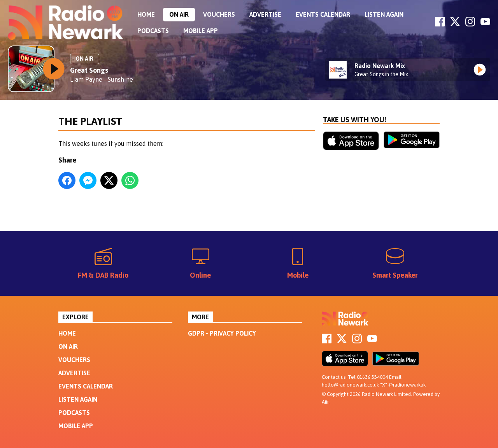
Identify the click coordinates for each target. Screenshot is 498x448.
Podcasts (153, 31)
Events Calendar (323, 14)
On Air (179, 14)
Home (146, 14)
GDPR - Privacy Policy (222, 333)
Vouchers (219, 14)
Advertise (265, 14)
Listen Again (384, 14)
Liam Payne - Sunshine (102, 79)
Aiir (325, 402)
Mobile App (201, 31)
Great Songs (89, 70)
